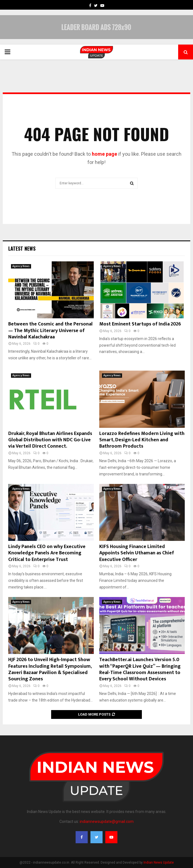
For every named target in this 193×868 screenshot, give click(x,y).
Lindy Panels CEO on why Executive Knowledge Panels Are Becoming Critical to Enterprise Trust (47, 553)
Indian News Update (159, 862)
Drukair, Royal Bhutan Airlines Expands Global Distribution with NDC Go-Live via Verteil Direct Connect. (50, 440)
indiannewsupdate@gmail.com (107, 822)
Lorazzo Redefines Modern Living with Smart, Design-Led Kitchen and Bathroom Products (142, 440)
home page (104, 154)
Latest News (22, 248)
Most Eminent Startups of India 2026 (140, 324)
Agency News (21, 266)
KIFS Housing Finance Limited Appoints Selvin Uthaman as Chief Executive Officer (137, 553)
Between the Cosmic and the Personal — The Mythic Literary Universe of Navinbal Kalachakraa (50, 331)
